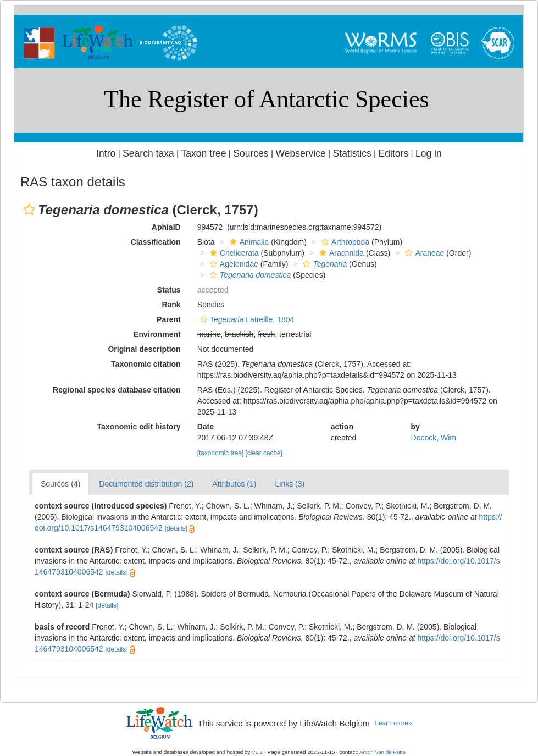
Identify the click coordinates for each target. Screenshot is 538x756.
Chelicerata (233, 253)
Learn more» (393, 723)
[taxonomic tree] (221, 453)
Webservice (300, 153)
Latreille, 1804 (246, 319)
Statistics (352, 153)
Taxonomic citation (146, 364)
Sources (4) (60, 484)
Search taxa (148, 153)
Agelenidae (233, 264)
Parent (169, 319)
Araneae (423, 253)
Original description (144, 349)
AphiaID (166, 227)
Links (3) (290, 484)
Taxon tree (204, 153)
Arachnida (340, 253)
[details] (176, 528)
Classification (156, 242)
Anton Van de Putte (382, 752)
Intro (106, 153)
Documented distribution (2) (146, 484)
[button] (29, 209)
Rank (171, 305)
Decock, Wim (434, 438)
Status (169, 290)
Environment (157, 334)
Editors (394, 153)
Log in (429, 153)
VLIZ (257, 752)
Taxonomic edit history (138, 427)
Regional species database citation (117, 390)
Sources (251, 153)
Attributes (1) (234, 484)
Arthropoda (344, 242)
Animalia (248, 242)
